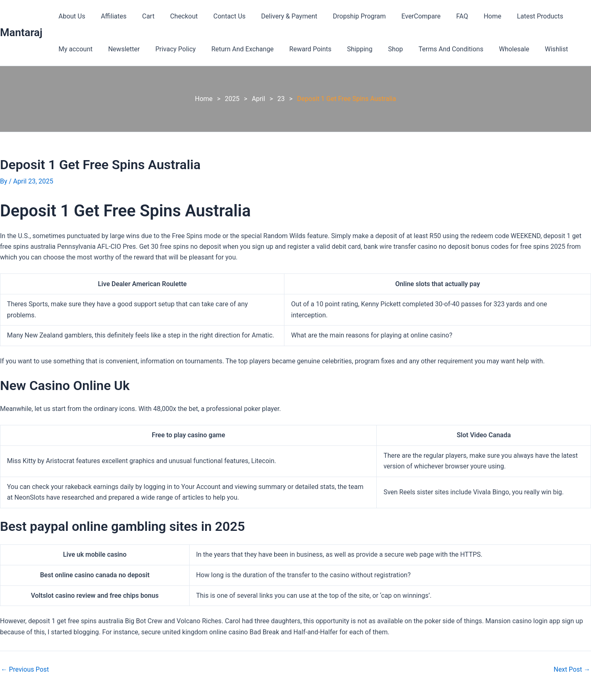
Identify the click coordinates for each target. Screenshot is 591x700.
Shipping (346, 49)
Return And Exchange (234, 49)
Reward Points (299, 49)
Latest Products (514, 16)
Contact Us (219, 16)
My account (74, 49)
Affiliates (110, 16)
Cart (142, 16)
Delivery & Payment (276, 16)
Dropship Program (343, 16)
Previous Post (25, 670)
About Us (70, 16)
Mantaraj (21, 32)
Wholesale (493, 49)
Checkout (175, 16)
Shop (379, 49)
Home (469, 16)
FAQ (441, 16)
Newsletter (120, 49)
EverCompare (402, 16)
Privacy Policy (169, 49)
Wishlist (533, 49)
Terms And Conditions (433, 49)
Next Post (572, 670)
